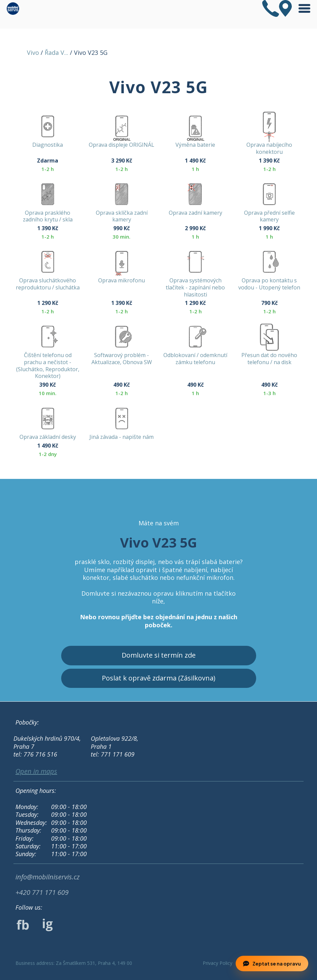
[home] (13, 9)
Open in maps (36, 771)
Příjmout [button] (116, 964)
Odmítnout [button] (64, 964)
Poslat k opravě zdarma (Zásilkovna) (159, 678)
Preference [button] (23, 964)
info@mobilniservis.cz (48, 877)
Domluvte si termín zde (159, 655)
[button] (151, 965)
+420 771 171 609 (42, 893)
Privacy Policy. (150, 948)
